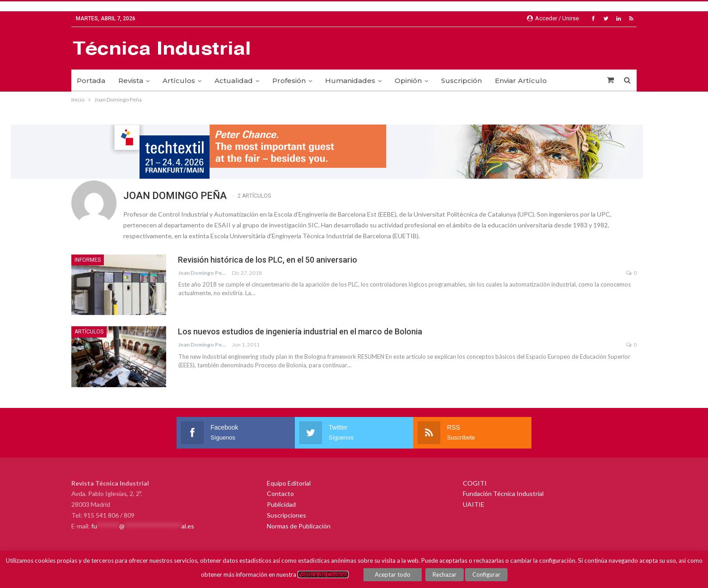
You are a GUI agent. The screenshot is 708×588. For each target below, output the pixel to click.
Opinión (408, 81)
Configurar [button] (486, 574)
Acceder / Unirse (553, 18)
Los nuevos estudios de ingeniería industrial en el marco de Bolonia (300, 331)
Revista (131, 81)
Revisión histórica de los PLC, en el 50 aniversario (268, 260)
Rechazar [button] (445, 574)
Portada (91, 81)
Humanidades (350, 81)
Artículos (179, 81)
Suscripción (461, 81)
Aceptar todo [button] (393, 574)
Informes (88, 260)
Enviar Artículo (521, 81)
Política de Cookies (323, 574)
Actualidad (234, 81)
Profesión (289, 81)
